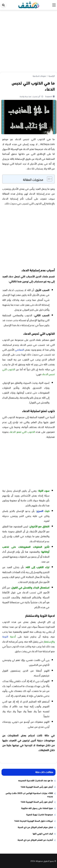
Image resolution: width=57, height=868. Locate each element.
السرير (40, 511)
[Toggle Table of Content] (48, 179)
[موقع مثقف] (29, 4)
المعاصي (19, 349)
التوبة (5, 636)
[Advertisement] (28, 40)
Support (48, 96)
